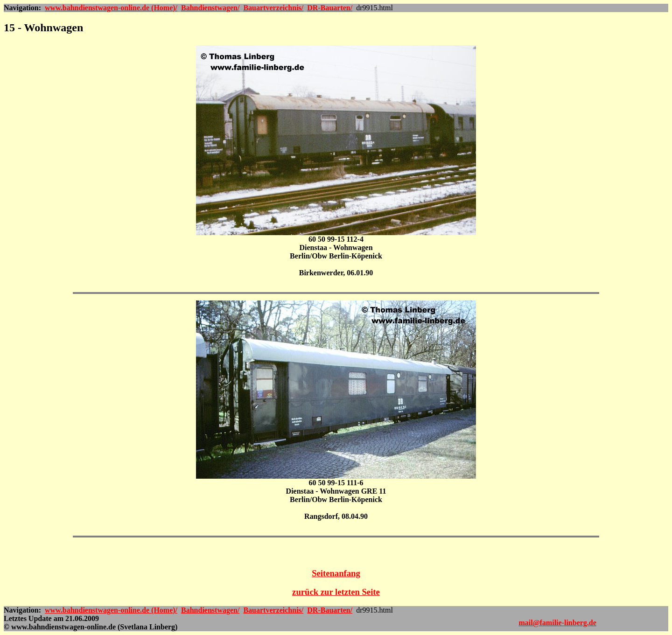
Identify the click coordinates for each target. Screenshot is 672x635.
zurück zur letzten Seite (336, 592)
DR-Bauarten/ (330, 8)
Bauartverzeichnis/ (273, 8)
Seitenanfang (336, 573)
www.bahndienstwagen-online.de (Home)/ (111, 8)
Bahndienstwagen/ (210, 8)
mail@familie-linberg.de (557, 623)
